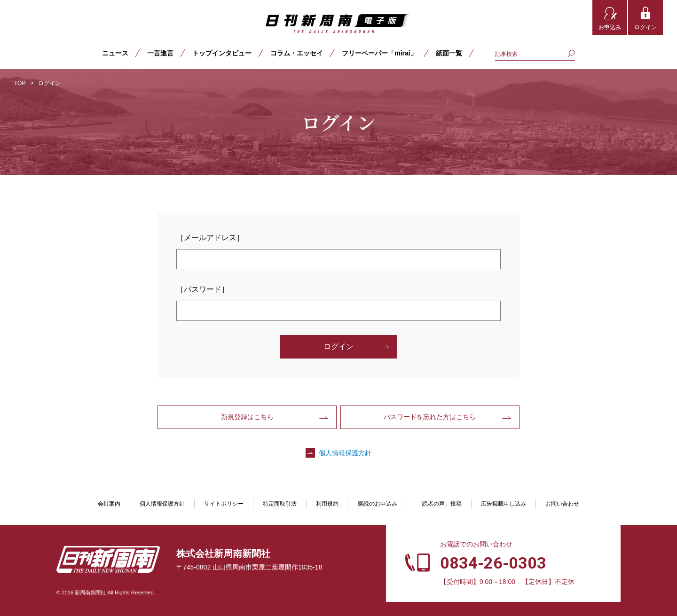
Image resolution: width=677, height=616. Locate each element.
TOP (20, 83)
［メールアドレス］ (210, 238)
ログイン (646, 27)
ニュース (115, 53)
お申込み (610, 27)
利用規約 (327, 504)
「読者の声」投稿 (439, 504)
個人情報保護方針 (345, 453)
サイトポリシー (224, 504)
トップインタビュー (222, 53)
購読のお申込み (378, 504)
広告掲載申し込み (504, 504)
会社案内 (109, 504)
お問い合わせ (562, 504)
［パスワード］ (203, 289)
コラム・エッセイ (297, 53)
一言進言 (160, 53)
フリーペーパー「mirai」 (379, 53)
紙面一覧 (449, 53)
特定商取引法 (280, 504)
